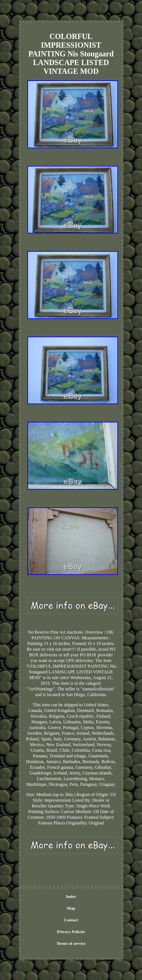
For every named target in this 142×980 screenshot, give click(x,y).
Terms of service (71, 943)
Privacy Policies (71, 932)
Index (71, 896)
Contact (71, 920)
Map (71, 908)
